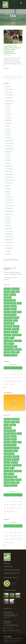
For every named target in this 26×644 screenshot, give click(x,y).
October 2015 (9, 248)
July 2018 (8, 217)
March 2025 (8, 118)
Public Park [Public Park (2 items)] (7, 332)
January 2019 (9, 203)
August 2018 (8, 214)
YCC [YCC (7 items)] (18, 352)
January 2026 (9, 92)
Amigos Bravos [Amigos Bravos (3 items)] (15, 289)
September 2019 (9, 180)
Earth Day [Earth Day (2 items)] (7, 306)
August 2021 (8, 123)
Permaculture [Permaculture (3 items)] (8, 329)
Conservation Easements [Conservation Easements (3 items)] (10, 303)
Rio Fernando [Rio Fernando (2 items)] (7, 335)
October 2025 (9, 98)
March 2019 (8, 197)
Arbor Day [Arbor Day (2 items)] (7, 292)
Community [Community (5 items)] (13, 295)
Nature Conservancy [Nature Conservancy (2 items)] (9, 323)
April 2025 (8, 115)
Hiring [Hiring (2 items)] (19, 312)
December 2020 (9, 140)
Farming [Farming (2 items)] (14, 309)
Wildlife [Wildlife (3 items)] (13, 352)
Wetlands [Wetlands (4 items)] (7, 352)
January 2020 (9, 172)
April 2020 (8, 163)
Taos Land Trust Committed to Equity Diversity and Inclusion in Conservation (12, 50)
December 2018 (9, 206)
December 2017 (9, 237)
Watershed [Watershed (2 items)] (18, 349)
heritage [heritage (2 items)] (14, 312)
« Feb (5, 387)
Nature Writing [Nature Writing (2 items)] (8, 326)
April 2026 (8, 86)
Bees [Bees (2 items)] (18, 292)
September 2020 (9, 149)
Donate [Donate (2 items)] (19, 303)
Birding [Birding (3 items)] (6, 295)
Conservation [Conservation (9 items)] (8, 297)
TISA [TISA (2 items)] (15, 346)
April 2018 (8, 225)
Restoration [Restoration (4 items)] (14, 332)
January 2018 (9, 234)
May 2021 (8, 129)
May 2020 (8, 160)
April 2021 (8, 132)
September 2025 (9, 101)
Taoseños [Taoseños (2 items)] (11, 344)
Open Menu (21, 3)
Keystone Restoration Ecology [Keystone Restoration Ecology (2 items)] (11, 318)
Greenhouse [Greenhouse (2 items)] (7, 312)
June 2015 (8, 254)
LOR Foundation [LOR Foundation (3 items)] (8, 321)
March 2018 (8, 228)
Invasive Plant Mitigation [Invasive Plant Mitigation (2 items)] (10, 315)
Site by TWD (14, 642)
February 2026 (9, 89)
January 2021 (9, 137)
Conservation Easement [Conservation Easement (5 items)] (10, 300)
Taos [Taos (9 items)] (6, 344)
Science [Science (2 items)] (12, 338)
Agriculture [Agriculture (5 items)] (7, 289)
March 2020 (8, 166)
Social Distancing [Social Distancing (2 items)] (8, 341)
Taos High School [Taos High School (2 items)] (8, 346)
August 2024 (8, 120)
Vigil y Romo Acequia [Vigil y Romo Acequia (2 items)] (9, 349)
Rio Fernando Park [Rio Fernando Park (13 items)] (17, 335)
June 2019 (8, 189)
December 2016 (9, 242)
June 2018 (8, 220)
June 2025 (8, 109)
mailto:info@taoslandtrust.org (13, 630)
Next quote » (7, 279)
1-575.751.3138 (9, 628)
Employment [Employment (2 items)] (7, 309)
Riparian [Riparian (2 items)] (6, 338)
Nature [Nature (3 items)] (15, 321)
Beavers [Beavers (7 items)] (13, 292)
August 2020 (8, 152)
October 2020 (9, 146)
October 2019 (9, 177)
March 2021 (8, 135)
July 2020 (8, 154)
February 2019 (9, 200)
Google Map (7, 618)
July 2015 (8, 251)
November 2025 (9, 95)
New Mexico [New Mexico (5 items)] (16, 326)
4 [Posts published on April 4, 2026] (18, 371)
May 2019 (8, 191)
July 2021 (8, 126)
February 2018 (9, 231)
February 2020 (9, 169)
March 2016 (8, 245)
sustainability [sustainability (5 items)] (18, 341)
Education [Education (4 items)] (13, 306)
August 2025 (8, 103)
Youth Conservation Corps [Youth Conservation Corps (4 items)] (11, 355)
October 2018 (9, 208)
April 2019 (8, 194)
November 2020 (9, 143)
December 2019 (9, 174)
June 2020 (8, 157)
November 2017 (9, 240)
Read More (6, 69)
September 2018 (9, 211)
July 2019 (8, 186)
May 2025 (8, 112)
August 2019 (8, 183)
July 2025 (8, 106)
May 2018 (8, 223)
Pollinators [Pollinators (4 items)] (16, 329)
